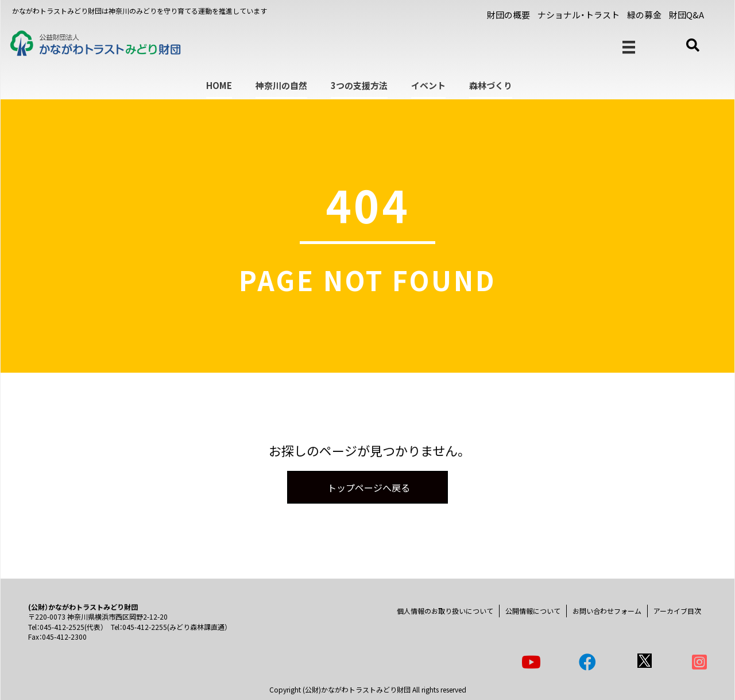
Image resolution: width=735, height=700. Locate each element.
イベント (428, 85)
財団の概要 (508, 15)
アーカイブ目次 (677, 611)
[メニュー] (629, 47)
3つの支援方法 (359, 85)
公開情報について (533, 611)
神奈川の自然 (281, 85)
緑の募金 (644, 15)
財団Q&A (686, 15)
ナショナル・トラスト (579, 15)
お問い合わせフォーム (607, 611)
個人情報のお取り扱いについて (445, 611)
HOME (219, 85)
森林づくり (491, 85)
